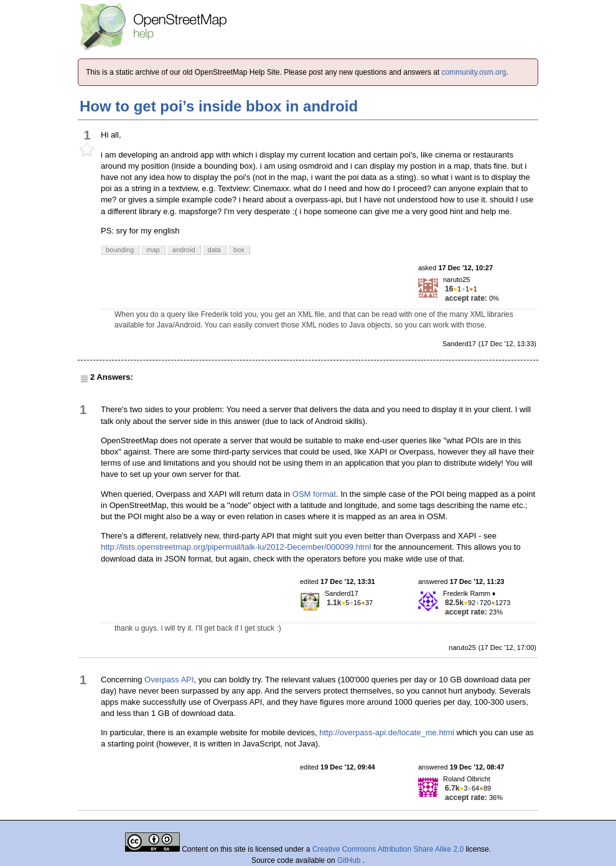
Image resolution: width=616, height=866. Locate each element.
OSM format (314, 494)
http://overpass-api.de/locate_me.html (387, 732)
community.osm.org (474, 72)
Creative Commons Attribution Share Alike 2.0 (388, 849)
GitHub (350, 860)
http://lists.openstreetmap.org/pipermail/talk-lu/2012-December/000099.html (236, 547)
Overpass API (169, 680)
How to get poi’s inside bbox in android (219, 106)
